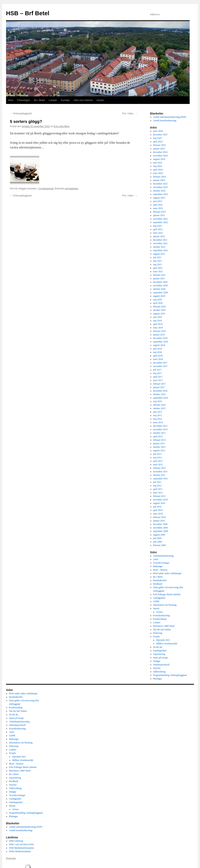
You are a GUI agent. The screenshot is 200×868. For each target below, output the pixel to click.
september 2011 (161, 479)
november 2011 (160, 472)
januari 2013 (159, 443)
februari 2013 (159, 440)
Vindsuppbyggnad (21, 113)
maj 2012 (158, 457)
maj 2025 (158, 138)
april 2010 (158, 510)
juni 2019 (158, 317)
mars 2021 (158, 271)
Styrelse (157, 668)
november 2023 (160, 187)
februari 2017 (159, 384)
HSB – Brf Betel (28, 13)
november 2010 (160, 500)
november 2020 (160, 285)
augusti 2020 (159, 296)
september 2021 (161, 250)
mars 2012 (158, 465)
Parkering (158, 633)
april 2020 (158, 303)
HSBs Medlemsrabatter (20, 851)
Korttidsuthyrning (162, 615)
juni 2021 (158, 261)
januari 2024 (159, 180)
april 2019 (158, 324)
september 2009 (161, 531)
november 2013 (160, 429)
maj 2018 (158, 352)
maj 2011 (158, 486)
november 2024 (160, 156)
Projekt (157, 637)
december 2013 (160, 426)
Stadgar (157, 661)
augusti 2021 (159, 254)
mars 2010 (158, 514)
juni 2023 (158, 201)
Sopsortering (159, 654)
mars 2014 (158, 422)
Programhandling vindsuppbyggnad (170, 675)
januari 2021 (159, 278)
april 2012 (158, 461)
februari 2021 (159, 275)
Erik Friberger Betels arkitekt (167, 594)
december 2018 (160, 338)
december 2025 (160, 135)
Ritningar (158, 679)
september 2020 (161, 293)
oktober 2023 (159, 191)
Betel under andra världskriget (167, 573)
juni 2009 (158, 542)
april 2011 (158, 489)
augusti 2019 (159, 314)
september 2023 (161, 194)
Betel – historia (160, 570)
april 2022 (158, 229)
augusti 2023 (159, 198)
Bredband (158, 584)
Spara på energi (160, 658)
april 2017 (158, 377)
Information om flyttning (165, 605)
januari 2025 (159, 149)
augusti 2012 (159, 450)
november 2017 (160, 366)
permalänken (72, 189)
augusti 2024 (159, 159)
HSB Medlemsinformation (21, 848)
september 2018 (161, 342)
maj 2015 (158, 415)
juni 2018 (158, 349)
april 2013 (158, 436)
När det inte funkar (162, 629)
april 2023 (158, 205)
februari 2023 (159, 212)
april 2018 (158, 356)
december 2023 (160, 184)
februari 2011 (159, 496)
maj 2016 (158, 401)
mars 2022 (158, 233)
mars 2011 (158, 493)
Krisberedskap (160, 619)
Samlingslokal (160, 651)
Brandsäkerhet (160, 580)
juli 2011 (157, 482)
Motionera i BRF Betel (164, 626)
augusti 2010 (159, 503)
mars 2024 (158, 173)
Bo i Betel (39, 100)
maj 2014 (158, 419)
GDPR (156, 601)
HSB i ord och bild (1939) (21, 844)
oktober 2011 (159, 475)
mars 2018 (158, 359)
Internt (156, 608)
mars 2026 (158, 131)
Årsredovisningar (161, 563)
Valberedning (159, 672)
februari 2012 (159, 468)
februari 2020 (159, 307)
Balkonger (158, 566)
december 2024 (160, 152)
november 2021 (160, 243)
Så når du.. (158, 647)
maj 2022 (158, 226)
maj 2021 (158, 264)
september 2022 (161, 222)
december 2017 (160, 363)
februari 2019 (159, 331)
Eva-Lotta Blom (62, 126)
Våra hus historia (83, 100)
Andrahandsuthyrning (163, 556)
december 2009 (160, 524)
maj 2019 (158, 321)
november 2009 (160, 528)
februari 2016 (159, 405)
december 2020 (160, 282)
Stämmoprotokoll (161, 665)
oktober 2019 (159, 310)
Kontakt (65, 100)
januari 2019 (159, 335)
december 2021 (160, 240)
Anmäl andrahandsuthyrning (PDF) (170, 117)
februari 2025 (159, 145)
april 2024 (158, 170)
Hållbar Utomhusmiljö (167, 644)
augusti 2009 (159, 535)
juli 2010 (157, 507)
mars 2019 (158, 328)
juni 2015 (158, 412)
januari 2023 (159, 215)
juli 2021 (157, 257)
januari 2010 (159, 521)
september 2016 (161, 398)
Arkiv (156, 559)
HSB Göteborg (16, 841)
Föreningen (24, 100)
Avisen (100, 100)
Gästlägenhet (159, 598)
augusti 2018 (159, 345)
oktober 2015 (159, 408)
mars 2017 (158, 380)
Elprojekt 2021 (163, 640)
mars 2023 (158, 208)
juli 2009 (157, 538)
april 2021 (158, 268)
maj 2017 (158, 373)
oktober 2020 (159, 289)
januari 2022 (159, 236)
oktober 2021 (159, 247)
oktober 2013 (159, 433)
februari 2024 (159, 177)
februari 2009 (159, 545)
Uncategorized (46, 189)
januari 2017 (159, 387)
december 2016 (160, 391)
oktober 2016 (159, 394)
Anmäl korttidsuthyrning (165, 121)
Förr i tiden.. (130, 113)
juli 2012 (157, 454)
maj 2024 (158, 166)
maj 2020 (158, 300)
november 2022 (160, 219)
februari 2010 (159, 517)
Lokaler (53, 100)
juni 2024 (158, 163)
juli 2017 (157, 370)
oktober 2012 (159, 447)
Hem (11, 100)
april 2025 (158, 142)
